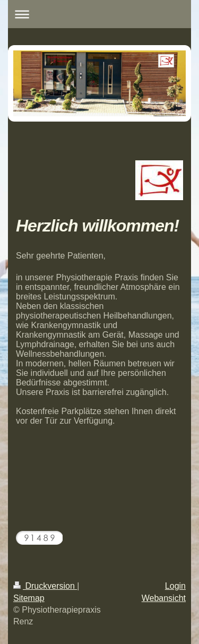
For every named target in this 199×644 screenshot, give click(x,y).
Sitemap (29, 598)
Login (175, 586)
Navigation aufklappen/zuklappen (99, 14)
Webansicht (164, 598)
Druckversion (45, 586)
